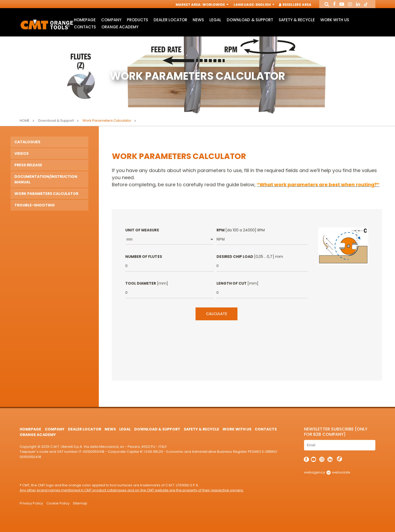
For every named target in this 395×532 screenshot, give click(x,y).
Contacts (85, 27)
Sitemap (80, 503)
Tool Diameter (147, 283)
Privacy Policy (31, 503)
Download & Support (250, 20)
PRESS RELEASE (28, 165)
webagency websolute (327, 472)
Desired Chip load (250, 257)
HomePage (85, 20)
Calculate (217, 314)
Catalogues (27, 142)
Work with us (335, 20)
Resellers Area (295, 5)
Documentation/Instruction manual (46, 179)
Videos (21, 153)
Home (25, 121)
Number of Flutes (144, 257)
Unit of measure (142, 230)
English (264, 5)
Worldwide (215, 5)
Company (111, 20)
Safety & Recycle (297, 20)
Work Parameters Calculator (46, 194)
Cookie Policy (58, 503)
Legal (215, 20)
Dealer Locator (170, 20)
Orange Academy (120, 27)
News (198, 20)
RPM (241, 230)
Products (137, 20)
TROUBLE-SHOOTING (35, 205)
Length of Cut (237, 283)
